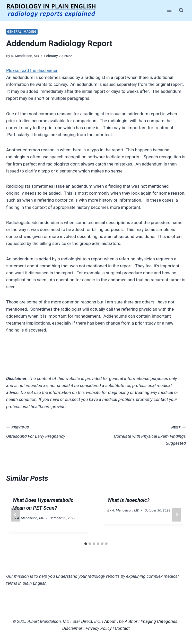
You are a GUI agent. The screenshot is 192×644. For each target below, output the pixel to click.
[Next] (177, 515)
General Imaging (22, 32)
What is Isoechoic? (128, 500)
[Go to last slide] (15, 515)
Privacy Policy (99, 628)
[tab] (86, 544)
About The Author (121, 621)
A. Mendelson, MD (25, 56)
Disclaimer (72, 628)
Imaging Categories (159, 621)
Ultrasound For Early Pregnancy (49, 431)
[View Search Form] (181, 10)
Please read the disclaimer (32, 70)
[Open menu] (169, 10)
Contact (122, 628)
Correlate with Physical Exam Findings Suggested (143, 435)
